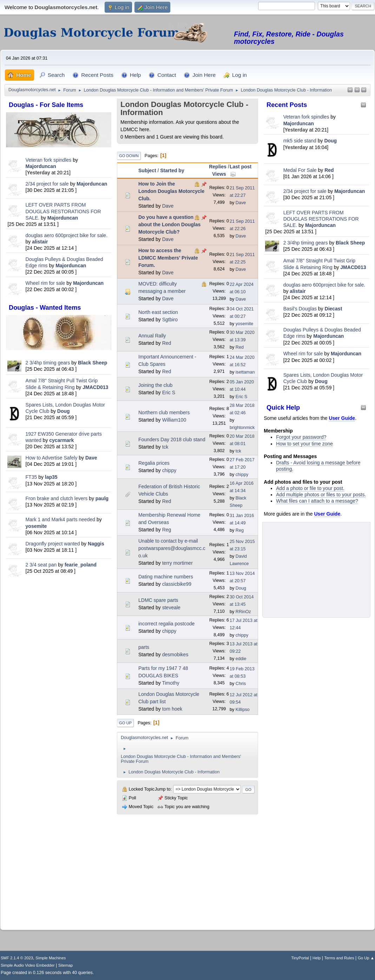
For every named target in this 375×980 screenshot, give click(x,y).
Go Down (129, 156)
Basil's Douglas (300, 309)
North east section (158, 312)
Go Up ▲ (366, 958)
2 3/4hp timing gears (48, 363)
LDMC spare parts (158, 600)
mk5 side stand (300, 141)
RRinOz (243, 612)
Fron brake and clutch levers (57, 498)
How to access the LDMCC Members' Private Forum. (168, 258)
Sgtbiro (170, 320)
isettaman (245, 372)
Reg (167, 530)
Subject (147, 170)
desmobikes (175, 655)
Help (317, 958)
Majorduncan (41, 166)
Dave (91, 458)
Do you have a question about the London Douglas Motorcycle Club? (169, 224)
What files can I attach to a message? (317, 501)
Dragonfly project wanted (53, 544)
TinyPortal (300, 958)
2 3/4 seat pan (41, 565)
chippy (169, 470)
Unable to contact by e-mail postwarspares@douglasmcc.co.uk (172, 548)
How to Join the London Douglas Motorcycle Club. (171, 191)
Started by (172, 170)
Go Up (125, 723)
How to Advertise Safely (52, 458)
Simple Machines (51, 958)
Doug (64, 411)
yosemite (36, 526)
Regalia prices (154, 463)
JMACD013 (95, 387)
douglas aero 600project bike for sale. (67, 235)
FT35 (31, 477)
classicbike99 (177, 584)
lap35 (51, 477)
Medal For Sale (300, 170)
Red (329, 170)
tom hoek (172, 709)
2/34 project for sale (47, 184)
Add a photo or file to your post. (310, 488)
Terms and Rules (339, 958)
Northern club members (164, 412)
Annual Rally (152, 336)
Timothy (170, 683)
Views (219, 174)
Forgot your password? (301, 437)
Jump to (163, 789)
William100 (174, 420)
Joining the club (155, 385)
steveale (171, 608)
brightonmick (242, 428)
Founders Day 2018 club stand (172, 439)
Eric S (169, 392)
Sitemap (66, 965)
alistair (40, 242)
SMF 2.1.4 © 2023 (17, 958)
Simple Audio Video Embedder (28, 965)
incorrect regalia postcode (166, 624)
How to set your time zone (304, 444)
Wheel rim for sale (45, 283)
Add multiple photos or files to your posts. (321, 495)
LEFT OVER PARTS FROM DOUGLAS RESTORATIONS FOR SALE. (63, 211)
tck (165, 447)
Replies (218, 167)
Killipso (243, 710)
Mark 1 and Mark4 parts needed (60, 519)
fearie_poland (81, 565)
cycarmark (61, 440)
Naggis (96, 544)
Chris (241, 684)
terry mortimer (177, 563)
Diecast (334, 309)
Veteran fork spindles (49, 160)
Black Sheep (93, 363)
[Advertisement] (59, 628)
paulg (102, 498)
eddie (241, 659)
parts (144, 647)
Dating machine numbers (166, 577)
